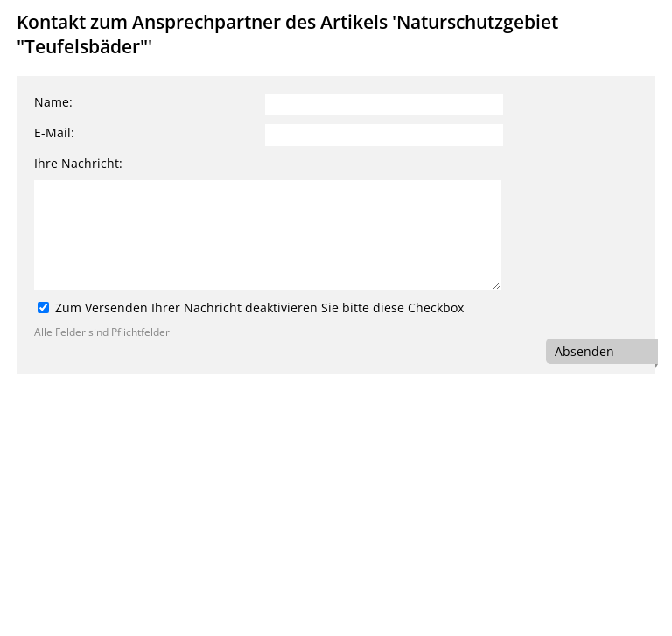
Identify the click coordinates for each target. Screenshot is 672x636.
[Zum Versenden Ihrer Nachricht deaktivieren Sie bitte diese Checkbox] (43, 308)
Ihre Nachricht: (78, 163)
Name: (53, 102)
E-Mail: (54, 133)
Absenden (584, 351)
